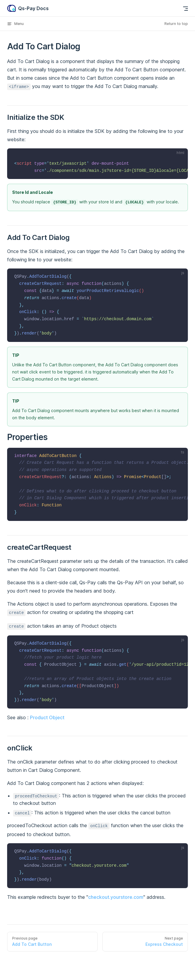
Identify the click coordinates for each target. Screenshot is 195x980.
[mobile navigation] (186, 9)
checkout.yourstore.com (116, 897)
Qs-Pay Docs (28, 8)
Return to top (176, 24)
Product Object (47, 717)
